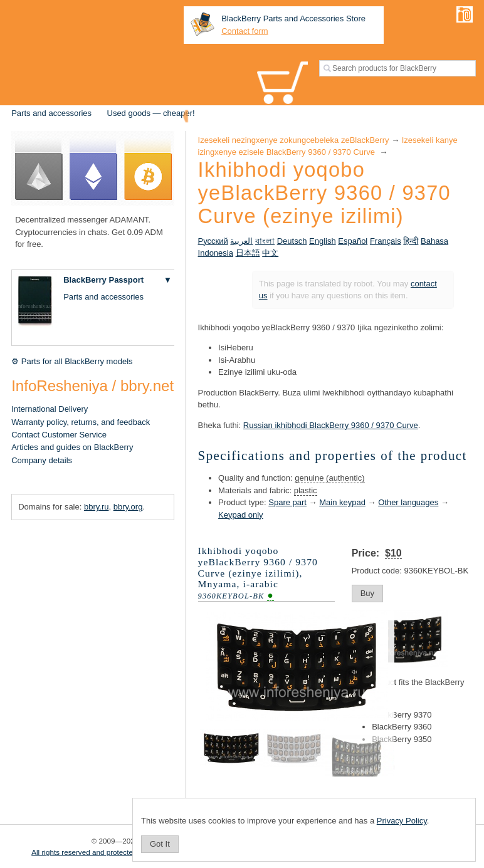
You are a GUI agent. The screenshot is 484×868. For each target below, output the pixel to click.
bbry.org (128, 507)
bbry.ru (97, 507)
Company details (42, 460)
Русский (213, 241)
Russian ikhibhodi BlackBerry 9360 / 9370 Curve (331, 425)
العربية (241, 241)
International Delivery (50, 409)
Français (386, 241)
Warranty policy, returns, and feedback (81, 422)
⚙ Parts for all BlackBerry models (72, 361)
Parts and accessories (51, 113)
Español (353, 241)
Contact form (245, 31)
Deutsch (292, 241)
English (323, 241)
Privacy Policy (402, 821)
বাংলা (265, 241)
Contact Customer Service (59, 435)
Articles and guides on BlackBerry (72, 447)
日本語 (248, 253)
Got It (160, 844)
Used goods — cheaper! (151, 113)
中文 (270, 253)
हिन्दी (411, 241)
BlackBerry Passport (103, 280)
